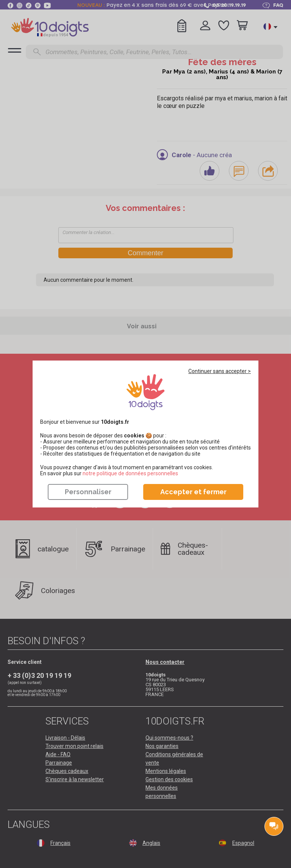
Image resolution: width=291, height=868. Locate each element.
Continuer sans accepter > (220, 371)
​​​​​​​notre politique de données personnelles (130, 473)
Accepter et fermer (193, 492)
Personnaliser (88, 492)
